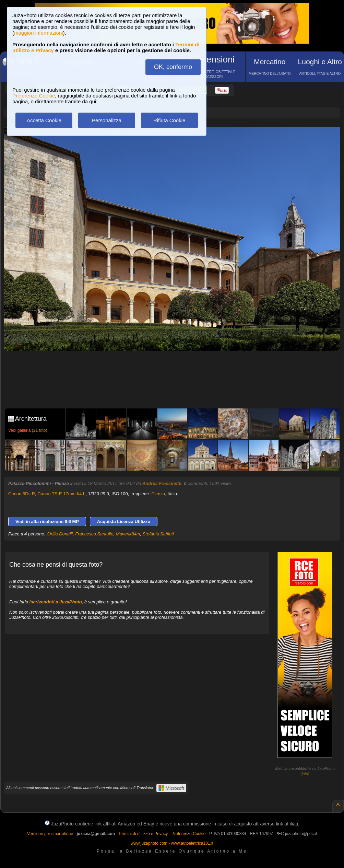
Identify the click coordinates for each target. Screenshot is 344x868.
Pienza (158, 494)
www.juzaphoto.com (149, 843)
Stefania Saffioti (158, 534)
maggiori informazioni (39, 33)
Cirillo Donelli (60, 534)
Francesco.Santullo (94, 534)
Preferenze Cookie (34, 96)
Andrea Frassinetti (162, 483)
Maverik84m (128, 534)
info (305, 774)
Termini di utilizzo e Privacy (143, 834)
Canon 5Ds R (22, 494)
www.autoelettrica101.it (192, 843)
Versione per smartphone (50, 834)
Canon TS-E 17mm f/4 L (61, 494)
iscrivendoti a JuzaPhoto (56, 602)
